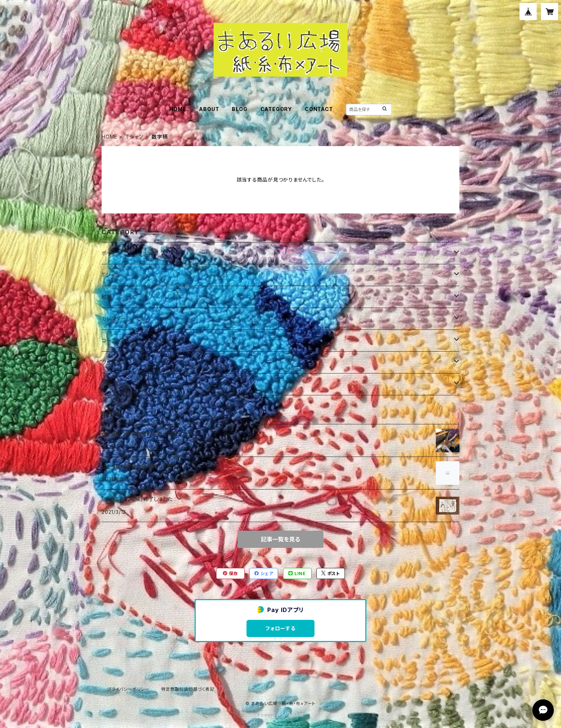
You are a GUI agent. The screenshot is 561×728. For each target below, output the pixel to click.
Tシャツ (135, 137)
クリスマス (113, 362)
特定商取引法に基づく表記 (188, 689)
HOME (178, 109)
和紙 (107, 297)
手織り (109, 384)
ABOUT (209, 109)
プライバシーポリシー (128, 689)
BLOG (240, 109)
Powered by (280, 715)
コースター (114, 340)
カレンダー (114, 319)
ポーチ (109, 253)
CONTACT (319, 109)
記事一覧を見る (280, 539)
